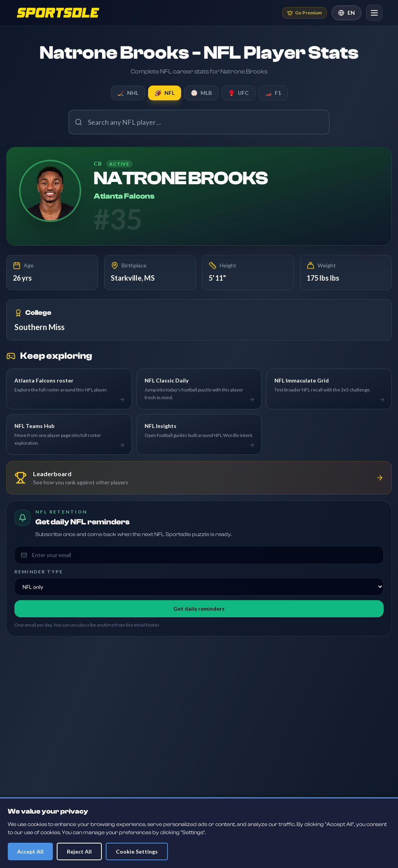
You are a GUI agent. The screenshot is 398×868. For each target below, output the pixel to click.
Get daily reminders (199, 609)
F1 (273, 93)
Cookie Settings (137, 851)
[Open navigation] (374, 13)
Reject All (79, 851)
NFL (165, 93)
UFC (238, 93)
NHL (128, 93)
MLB (201, 93)
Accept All (30, 851)
